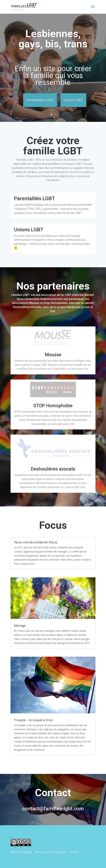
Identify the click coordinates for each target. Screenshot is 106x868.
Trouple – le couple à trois (33, 720)
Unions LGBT (73, 100)
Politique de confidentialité (50, 852)
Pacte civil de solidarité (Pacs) (36, 542)
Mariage (20, 626)
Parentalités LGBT (40, 100)
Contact (74, 852)
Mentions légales (21, 852)
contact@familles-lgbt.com (53, 809)
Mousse (53, 355)
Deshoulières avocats (53, 469)
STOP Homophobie (53, 406)
